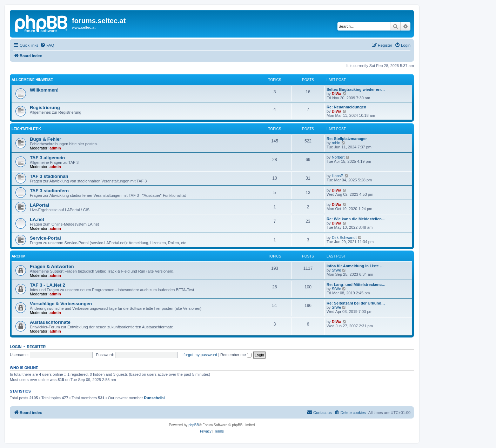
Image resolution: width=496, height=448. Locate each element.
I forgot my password (199, 355)
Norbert (338, 157)
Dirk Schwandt (344, 238)
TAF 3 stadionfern (49, 191)
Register (36, 347)
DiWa (337, 94)
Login (16, 347)
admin (55, 148)
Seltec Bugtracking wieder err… (356, 89)
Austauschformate (50, 322)
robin (336, 143)
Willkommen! (44, 90)
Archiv (18, 256)
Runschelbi (154, 398)
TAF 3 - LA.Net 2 (48, 285)
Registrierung (45, 108)
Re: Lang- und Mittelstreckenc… (356, 285)
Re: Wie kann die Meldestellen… (356, 219)
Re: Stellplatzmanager (347, 139)
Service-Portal (45, 238)
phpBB (194, 425)
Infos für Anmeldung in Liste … (355, 266)
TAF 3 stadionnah (49, 176)
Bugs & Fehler (45, 139)
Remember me (236, 355)
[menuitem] (47, 45)
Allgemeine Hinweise (32, 80)
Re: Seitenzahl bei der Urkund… (356, 303)
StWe (337, 270)
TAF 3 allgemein (47, 158)
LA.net (37, 219)
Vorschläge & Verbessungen (61, 304)
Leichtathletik (26, 129)
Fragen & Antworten (52, 266)
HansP (338, 176)
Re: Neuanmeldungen (346, 107)
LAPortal (39, 205)
